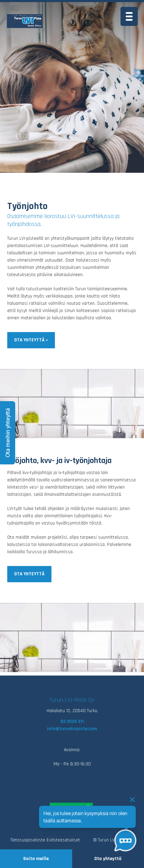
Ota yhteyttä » (31, 340)
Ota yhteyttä (108, 859)
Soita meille (36, 859)
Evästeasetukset (63, 840)
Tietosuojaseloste (28, 840)
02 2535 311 (72, 721)
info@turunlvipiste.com (72, 729)
